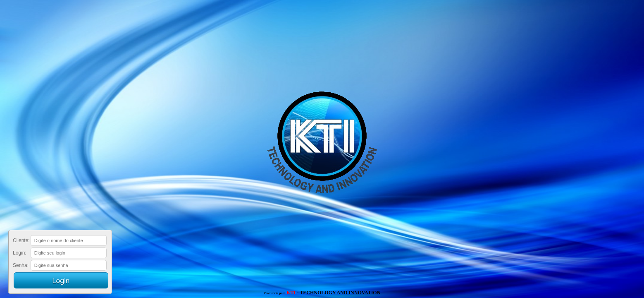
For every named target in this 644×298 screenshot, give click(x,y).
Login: (20, 253)
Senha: (21, 265)
